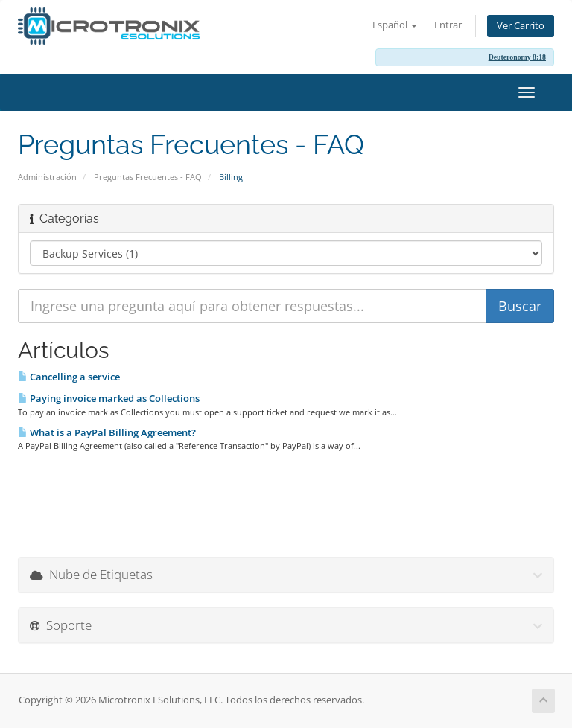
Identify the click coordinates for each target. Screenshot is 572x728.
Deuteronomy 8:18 (517, 57)
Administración (47, 177)
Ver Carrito (521, 26)
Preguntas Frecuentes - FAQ (148, 177)
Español (395, 25)
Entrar (448, 25)
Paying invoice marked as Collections (109, 398)
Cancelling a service (69, 377)
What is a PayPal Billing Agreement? (107, 432)
